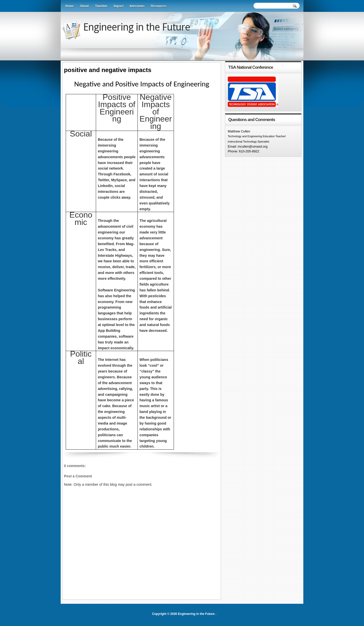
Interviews (137, 6)
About (84, 6)
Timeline (101, 6)
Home (69, 6)
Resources (159, 6)
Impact (118, 6)
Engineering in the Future (137, 27)
